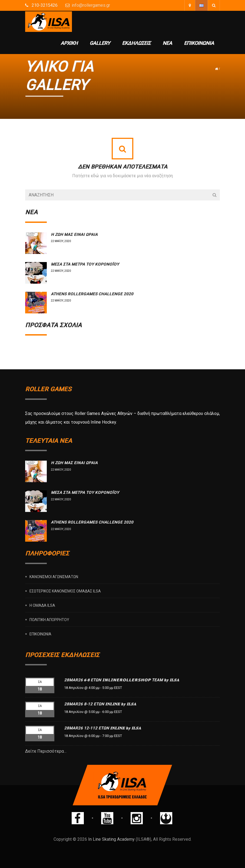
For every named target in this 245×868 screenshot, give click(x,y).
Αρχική (69, 43)
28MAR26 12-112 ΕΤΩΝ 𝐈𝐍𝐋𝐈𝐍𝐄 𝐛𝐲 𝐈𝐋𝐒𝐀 (103, 728)
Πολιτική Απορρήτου (49, 619)
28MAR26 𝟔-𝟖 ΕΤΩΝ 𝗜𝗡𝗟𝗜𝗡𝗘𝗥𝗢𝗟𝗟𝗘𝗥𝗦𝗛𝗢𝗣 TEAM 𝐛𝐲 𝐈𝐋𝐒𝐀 (122, 680)
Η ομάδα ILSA (42, 605)
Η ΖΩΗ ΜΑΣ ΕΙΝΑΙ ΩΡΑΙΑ (74, 234)
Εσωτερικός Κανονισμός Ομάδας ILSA (65, 591)
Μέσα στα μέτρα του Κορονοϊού (85, 264)
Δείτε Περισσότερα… (46, 751)
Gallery (100, 43)
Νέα (167, 43)
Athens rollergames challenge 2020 (92, 294)
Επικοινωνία (199, 43)
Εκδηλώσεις (136, 43)
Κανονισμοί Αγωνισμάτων (54, 577)
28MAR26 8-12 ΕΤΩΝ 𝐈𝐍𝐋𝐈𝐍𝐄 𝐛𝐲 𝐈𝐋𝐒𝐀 (100, 704)
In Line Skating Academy (111, 839)
